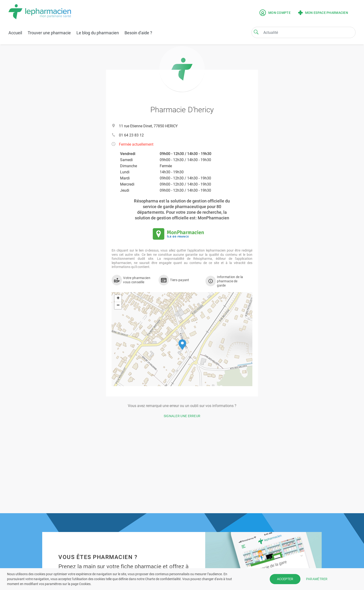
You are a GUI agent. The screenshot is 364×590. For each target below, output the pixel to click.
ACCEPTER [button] (285, 579)
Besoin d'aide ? (138, 33)
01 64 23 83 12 (131, 135)
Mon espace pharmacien (323, 13)
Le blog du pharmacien (98, 33)
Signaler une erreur (182, 416)
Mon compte (275, 13)
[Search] (256, 32)
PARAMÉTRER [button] (317, 579)
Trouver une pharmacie (49, 33)
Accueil (15, 33)
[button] (182, 345)
